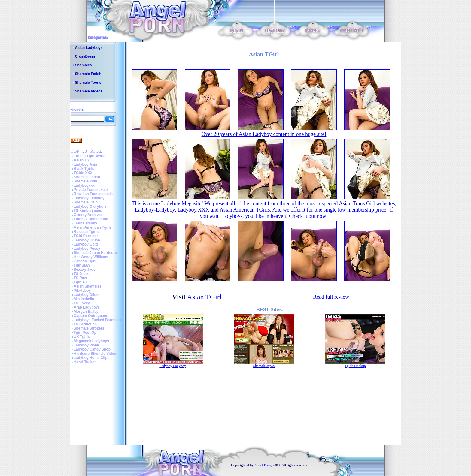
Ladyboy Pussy (87, 249)
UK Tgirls (82, 337)
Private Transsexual (91, 190)
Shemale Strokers (89, 328)
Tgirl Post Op (85, 333)
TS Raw (80, 278)
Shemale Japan (87, 177)
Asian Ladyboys (89, 48)
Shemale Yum (86, 181)
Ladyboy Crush (87, 240)
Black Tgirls (84, 169)
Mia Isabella (84, 299)
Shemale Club (86, 202)
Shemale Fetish (88, 74)
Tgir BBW (82, 265)
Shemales (84, 65)
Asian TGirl (204, 297)
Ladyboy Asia (86, 164)
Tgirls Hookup (355, 366)
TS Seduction (85, 324)
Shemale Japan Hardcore (95, 253)
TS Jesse (82, 274)
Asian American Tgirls (93, 227)
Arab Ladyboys (87, 307)
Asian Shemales (88, 286)
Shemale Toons (88, 83)
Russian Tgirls (86, 232)
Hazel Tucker (85, 362)
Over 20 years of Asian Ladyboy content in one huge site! (264, 134)
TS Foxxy (82, 303)
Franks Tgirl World (90, 156)
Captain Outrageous (91, 316)
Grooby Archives (88, 215)
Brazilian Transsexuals (93, 194)
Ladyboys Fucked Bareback (98, 320)
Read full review (331, 297)
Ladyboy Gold (86, 244)
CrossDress (85, 56)
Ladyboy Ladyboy (89, 198)
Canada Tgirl (85, 261)
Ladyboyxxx (84, 185)
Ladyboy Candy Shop (92, 349)
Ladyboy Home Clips (92, 358)
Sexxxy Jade (85, 270)
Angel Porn (262, 465)
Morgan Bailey (86, 312)
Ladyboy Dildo (86, 295)
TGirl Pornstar (86, 236)
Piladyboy (82, 291)
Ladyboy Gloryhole (90, 206)
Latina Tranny (86, 223)
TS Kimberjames (88, 211)
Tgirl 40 (80, 282)
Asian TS (82, 160)
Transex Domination (91, 219)
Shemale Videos (89, 91)
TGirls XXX (83, 173)
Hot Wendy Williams (91, 257)
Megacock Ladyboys (91, 341)
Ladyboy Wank (87, 345)
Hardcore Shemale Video (95, 354)
